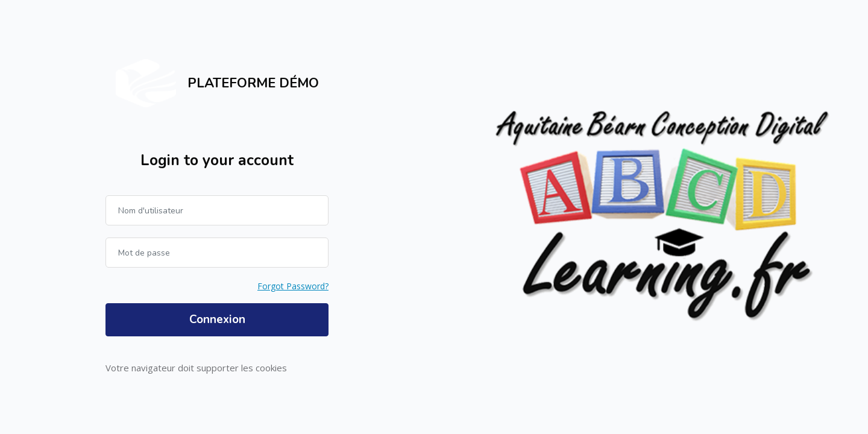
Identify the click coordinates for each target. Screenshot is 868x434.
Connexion (217, 319)
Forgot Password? (293, 286)
